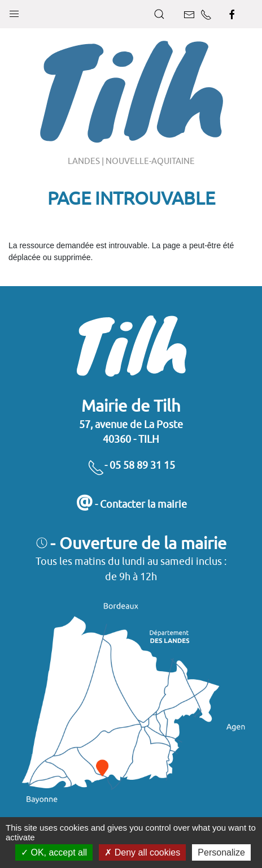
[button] (14, 11)
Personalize (221, 852)
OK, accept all (54, 852)
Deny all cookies (142, 852)
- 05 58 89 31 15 (131, 465)
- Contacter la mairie (131, 504)
